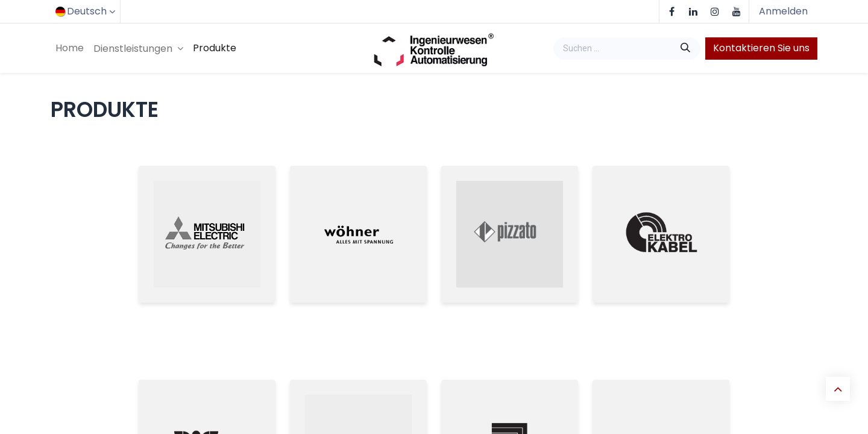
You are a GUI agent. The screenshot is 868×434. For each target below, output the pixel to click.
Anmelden (783, 11)
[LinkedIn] (693, 11)
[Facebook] (671, 11)
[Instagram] (715, 11)
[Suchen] (687, 48)
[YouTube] (737, 11)
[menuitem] (70, 48)
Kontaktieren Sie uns (761, 48)
